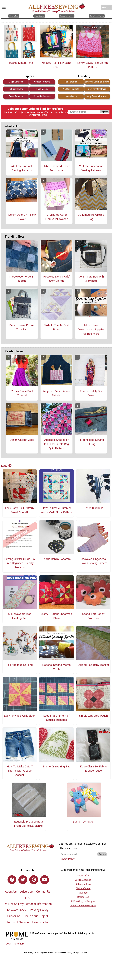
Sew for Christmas (97, 89)
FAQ (28, 898)
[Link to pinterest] (34, 880)
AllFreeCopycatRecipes (83, 901)
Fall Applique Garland (20, 665)
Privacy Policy (39, 910)
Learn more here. (16, 944)
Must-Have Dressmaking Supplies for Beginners (91, 329)
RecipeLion (83, 897)
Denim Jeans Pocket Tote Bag (22, 327)
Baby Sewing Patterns (97, 96)
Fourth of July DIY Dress (91, 393)
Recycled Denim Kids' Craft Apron (56, 279)
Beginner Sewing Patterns (97, 82)
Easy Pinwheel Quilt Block (20, 716)
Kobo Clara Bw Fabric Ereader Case (93, 769)
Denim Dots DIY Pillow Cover (22, 217)
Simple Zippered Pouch (93, 716)
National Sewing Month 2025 (56, 667)
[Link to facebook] (12, 880)
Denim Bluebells (93, 508)
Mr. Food (83, 893)
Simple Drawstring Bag (56, 766)
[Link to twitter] (23, 880)
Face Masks (42, 89)
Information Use (39, 115)
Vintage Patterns (42, 82)
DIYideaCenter (83, 888)
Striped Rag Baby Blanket (93, 665)
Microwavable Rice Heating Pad (20, 616)
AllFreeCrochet (83, 880)
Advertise (26, 892)
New (6, 466)
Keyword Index (17, 910)
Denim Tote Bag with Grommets (91, 279)
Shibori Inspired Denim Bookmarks (56, 168)
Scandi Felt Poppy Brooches (93, 616)
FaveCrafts (83, 876)
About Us (11, 892)
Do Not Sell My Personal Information (28, 904)
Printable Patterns (42, 96)
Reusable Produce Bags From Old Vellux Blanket (29, 824)
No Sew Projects (71, 89)
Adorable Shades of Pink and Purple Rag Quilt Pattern (56, 444)
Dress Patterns (16, 96)
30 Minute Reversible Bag (91, 217)
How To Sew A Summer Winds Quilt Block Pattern (56, 510)
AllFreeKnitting (83, 884)
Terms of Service (18, 922)
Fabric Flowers (16, 89)
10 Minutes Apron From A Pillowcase (56, 217)
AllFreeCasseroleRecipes (83, 906)
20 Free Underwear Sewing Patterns (91, 168)
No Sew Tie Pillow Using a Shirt (56, 65)
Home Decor (71, 96)
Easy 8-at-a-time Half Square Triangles (56, 718)
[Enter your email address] (78, 854)
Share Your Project (36, 916)
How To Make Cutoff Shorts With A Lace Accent (20, 771)
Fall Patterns (71, 82)
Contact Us (43, 892)
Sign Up (104, 112)
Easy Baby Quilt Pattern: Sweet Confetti (20, 510)
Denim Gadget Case (22, 440)
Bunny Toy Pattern (84, 822)
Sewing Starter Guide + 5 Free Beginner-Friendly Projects (20, 563)
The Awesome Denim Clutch (22, 279)
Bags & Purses (16, 82)
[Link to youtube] (45, 880)
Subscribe (14, 916)
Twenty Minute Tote (21, 63)
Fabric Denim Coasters (56, 559)
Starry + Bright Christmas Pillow (56, 616)
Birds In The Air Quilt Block (56, 327)
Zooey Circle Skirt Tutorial (22, 393)
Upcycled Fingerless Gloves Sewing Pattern (93, 561)
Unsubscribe (40, 922)
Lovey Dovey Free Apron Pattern (92, 65)
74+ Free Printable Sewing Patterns (22, 168)
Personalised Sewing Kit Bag (91, 442)
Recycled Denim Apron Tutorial (56, 393)
